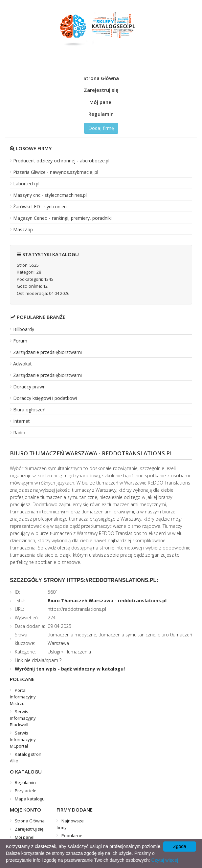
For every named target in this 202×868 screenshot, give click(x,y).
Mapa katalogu (30, 799)
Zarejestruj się (101, 90)
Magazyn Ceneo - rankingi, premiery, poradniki (62, 218)
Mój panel (101, 102)
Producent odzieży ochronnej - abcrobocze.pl (61, 161)
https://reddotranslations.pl (77, 609)
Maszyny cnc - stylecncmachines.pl (50, 195)
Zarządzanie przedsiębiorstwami (47, 352)
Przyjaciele (26, 791)
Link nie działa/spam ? (38, 660)
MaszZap (23, 229)
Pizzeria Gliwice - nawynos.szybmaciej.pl (56, 172)
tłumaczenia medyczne (72, 635)
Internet (22, 421)
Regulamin (101, 114)
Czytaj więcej (165, 860)
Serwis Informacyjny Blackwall (23, 718)
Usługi (54, 652)
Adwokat (22, 364)
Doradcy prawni (30, 387)
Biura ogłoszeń (29, 410)
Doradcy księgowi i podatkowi (45, 398)
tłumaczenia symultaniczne (127, 635)
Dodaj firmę (101, 128)
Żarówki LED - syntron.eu (40, 207)
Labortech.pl (26, 184)
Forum (20, 341)
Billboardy (24, 329)
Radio (19, 433)
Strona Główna (101, 78)
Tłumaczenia (78, 652)
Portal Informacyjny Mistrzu (23, 697)
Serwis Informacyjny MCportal (23, 739)
